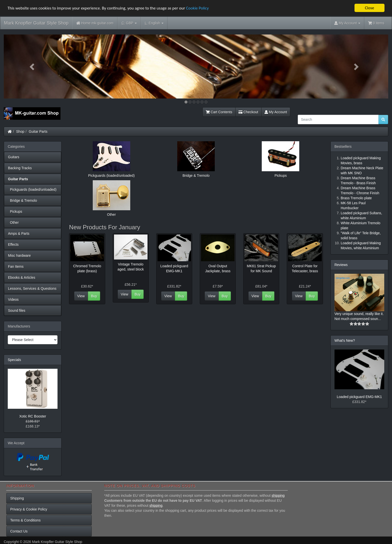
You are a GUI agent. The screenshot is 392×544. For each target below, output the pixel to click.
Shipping (17, 498)
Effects (13, 244)
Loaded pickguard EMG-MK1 (359, 397)
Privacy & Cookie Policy (29, 509)
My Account (276, 112)
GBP (129, 23)
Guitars (14, 157)
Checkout (248, 112)
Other (13, 222)
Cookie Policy (197, 8)
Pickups (15, 211)
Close (369, 8)
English (154, 23)
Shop (20, 131)
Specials (14, 360)
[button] (33, 66)
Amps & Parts (19, 233)
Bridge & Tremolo (22, 200)
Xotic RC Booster (33, 416)
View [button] (81, 296)
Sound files (17, 310)
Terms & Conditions (25, 520)
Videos (13, 299)
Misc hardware (19, 255)
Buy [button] (94, 296)
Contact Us (19, 531)
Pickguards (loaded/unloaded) (32, 189)
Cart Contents (219, 112)
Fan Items (16, 266)
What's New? (345, 340)
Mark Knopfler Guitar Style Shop (36, 23)
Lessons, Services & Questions (32, 288)
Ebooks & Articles (22, 277)
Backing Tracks (20, 168)
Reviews (341, 265)
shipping (278, 495)
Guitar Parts (38, 131)
